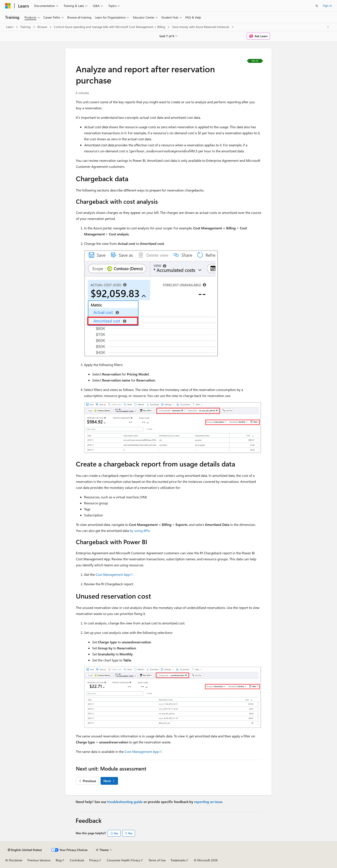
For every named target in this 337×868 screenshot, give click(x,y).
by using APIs (140, 531)
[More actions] (328, 27)
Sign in (327, 5)
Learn (10, 27)
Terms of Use (157, 860)
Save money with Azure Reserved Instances (201, 27)
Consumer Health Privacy (123, 860)
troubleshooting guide (125, 802)
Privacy (94, 860)
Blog (59, 860)
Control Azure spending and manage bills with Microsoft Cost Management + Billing (110, 27)
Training (26, 27)
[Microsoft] (8, 6)
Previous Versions (39, 860)
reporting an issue (208, 802)
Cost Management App (113, 574)
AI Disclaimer (14, 860)
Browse (43, 27)
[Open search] (317, 6)
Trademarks (178, 860)
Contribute (77, 860)
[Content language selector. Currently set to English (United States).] (25, 850)
